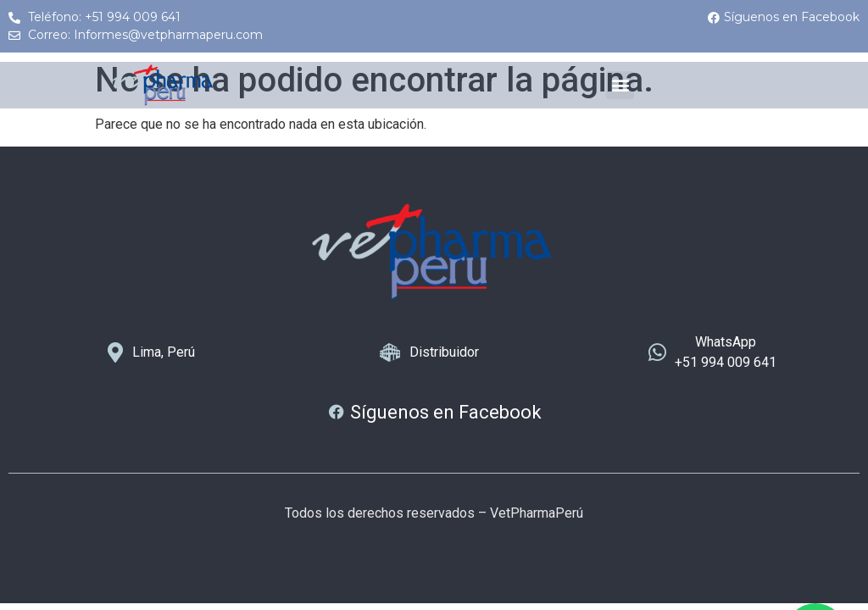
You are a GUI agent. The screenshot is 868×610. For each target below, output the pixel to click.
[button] (620, 85)
